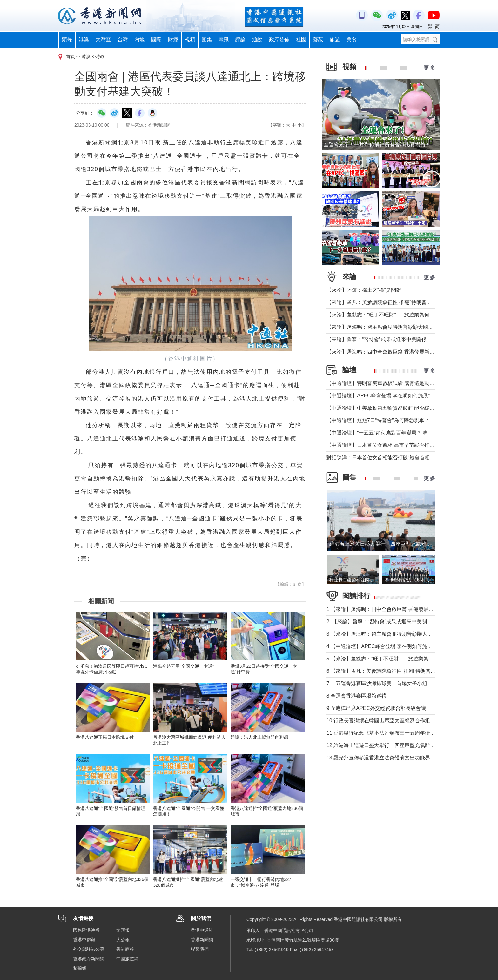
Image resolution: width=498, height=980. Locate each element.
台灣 (123, 40)
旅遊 (335, 40)
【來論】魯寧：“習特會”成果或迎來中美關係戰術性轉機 (389, 339)
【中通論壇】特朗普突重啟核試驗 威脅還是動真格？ (386, 383)
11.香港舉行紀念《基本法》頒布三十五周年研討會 (383, 733)
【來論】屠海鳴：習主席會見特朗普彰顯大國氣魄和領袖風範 (395, 327)
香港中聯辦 (84, 940)
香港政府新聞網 (89, 959)
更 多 (429, 68)
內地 (139, 40)
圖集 (207, 40)
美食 (352, 40)
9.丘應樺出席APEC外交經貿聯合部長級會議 (376, 708)
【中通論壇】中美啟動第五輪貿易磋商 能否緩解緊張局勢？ (393, 408)
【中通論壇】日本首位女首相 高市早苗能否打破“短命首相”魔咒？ (400, 445)
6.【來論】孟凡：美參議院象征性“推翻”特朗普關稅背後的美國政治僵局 (407, 671)
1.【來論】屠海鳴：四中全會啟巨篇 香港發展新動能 (385, 609)
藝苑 (318, 40)
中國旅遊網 (127, 959)
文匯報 (123, 930)
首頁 (71, 56)
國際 (156, 40)
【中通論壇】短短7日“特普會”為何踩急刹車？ (378, 420)
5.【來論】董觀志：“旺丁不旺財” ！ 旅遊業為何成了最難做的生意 (400, 659)
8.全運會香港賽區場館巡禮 (357, 696)
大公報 (123, 940)
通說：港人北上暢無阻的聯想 (259, 737)
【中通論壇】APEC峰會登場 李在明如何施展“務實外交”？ (392, 396)
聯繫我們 (200, 949)
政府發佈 (279, 40)
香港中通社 (202, 930)
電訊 (224, 40)
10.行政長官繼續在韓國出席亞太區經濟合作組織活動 (386, 721)
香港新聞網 (202, 940)
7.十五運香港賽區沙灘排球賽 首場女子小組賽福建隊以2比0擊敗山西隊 (408, 683)
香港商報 (125, 949)
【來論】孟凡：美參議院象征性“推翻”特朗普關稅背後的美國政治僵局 (404, 302)
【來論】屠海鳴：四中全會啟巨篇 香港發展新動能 (383, 352)
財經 (173, 40)
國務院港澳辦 (86, 930)
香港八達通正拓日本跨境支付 (105, 737)
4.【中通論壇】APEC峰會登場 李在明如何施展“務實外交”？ (394, 646)
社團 (301, 40)
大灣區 (103, 40)
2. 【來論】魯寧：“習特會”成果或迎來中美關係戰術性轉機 (392, 622)
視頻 (190, 40)
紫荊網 (80, 968)
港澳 (84, 40)
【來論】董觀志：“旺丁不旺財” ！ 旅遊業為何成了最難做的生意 (398, 315)
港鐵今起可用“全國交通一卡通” (183, 666)
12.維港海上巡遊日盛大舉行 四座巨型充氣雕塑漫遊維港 (391, 745)
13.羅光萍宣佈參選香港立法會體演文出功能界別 (381, 758)
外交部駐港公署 (89, 949)
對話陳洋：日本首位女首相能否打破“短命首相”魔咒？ (387, 457)
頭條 (67, 40)
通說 (257, 40)
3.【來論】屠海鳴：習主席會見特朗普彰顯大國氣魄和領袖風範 (397, 634)
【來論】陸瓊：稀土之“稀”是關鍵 (364, 290)
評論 (240, 40)
